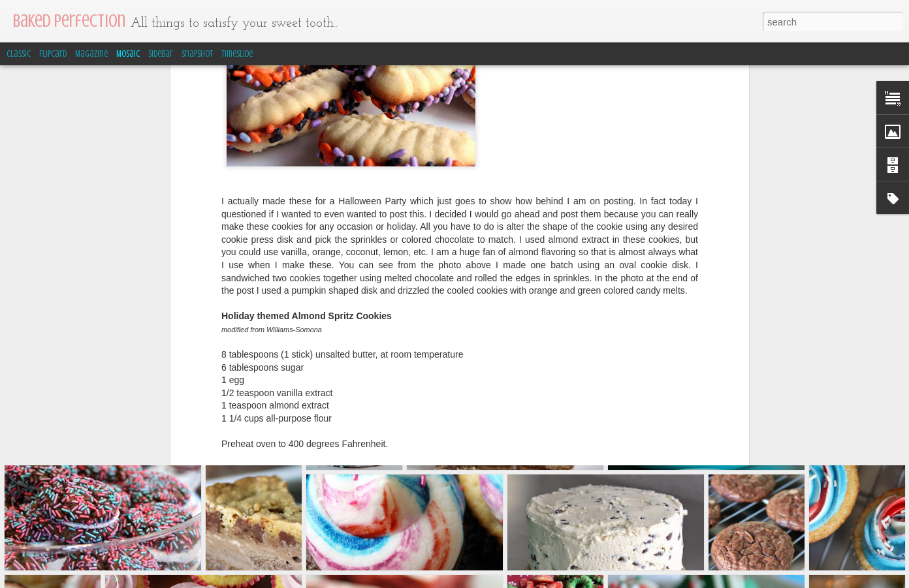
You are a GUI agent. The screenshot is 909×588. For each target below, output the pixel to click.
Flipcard (53, 54)
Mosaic (128, 54)
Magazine (91, 54)
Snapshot (197, 54)
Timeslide (237, 54)
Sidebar (161, 54)
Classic (19, 54)
